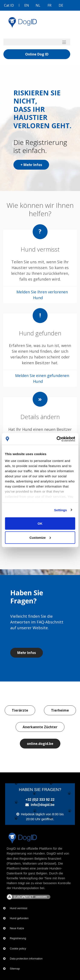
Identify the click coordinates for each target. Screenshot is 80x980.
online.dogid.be (40, 744)
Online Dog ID (37, 54)
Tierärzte (20, 710)
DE (61, 5)
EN (27, 5)
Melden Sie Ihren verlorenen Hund (42, 295)
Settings (61, 510)
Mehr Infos (27, 653)
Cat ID (9, 5)
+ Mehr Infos (31, 165)
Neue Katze (17, 928)
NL (38, 5)
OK (40, 523)
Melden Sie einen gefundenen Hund (42, 378)
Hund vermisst (19, 908)
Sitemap (15, 969)
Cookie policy (18, 949)
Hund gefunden (19, 918)
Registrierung (18, 938)
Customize (40, 537)
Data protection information (26, 959)
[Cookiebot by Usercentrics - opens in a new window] (57, 439)
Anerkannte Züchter (40, 727)
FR (49, 5)
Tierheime (60, 710)
